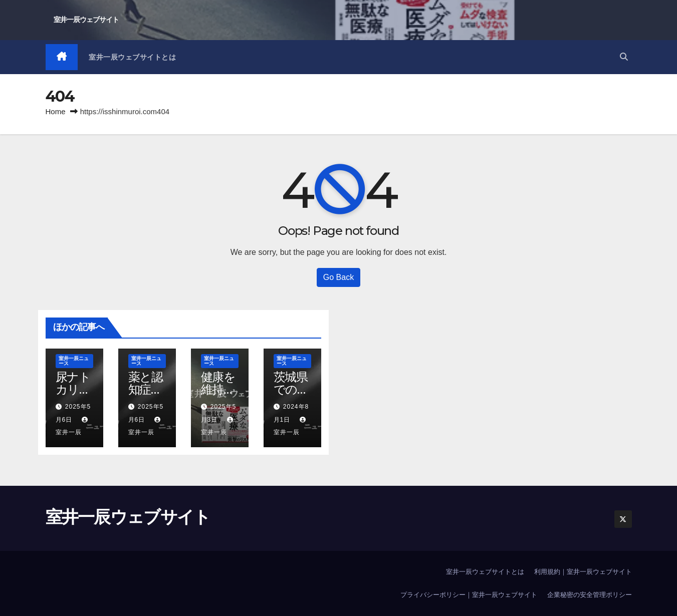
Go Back (338, 277)
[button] (624, 57)
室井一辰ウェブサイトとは (132, 57)
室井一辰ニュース (74, 361)
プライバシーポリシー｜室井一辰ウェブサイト (469, 595)
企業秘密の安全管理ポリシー (590, 595)
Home (56, 111)
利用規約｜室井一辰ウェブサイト (583, 572)
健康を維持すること (219, 389)
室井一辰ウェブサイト (86, 20)
